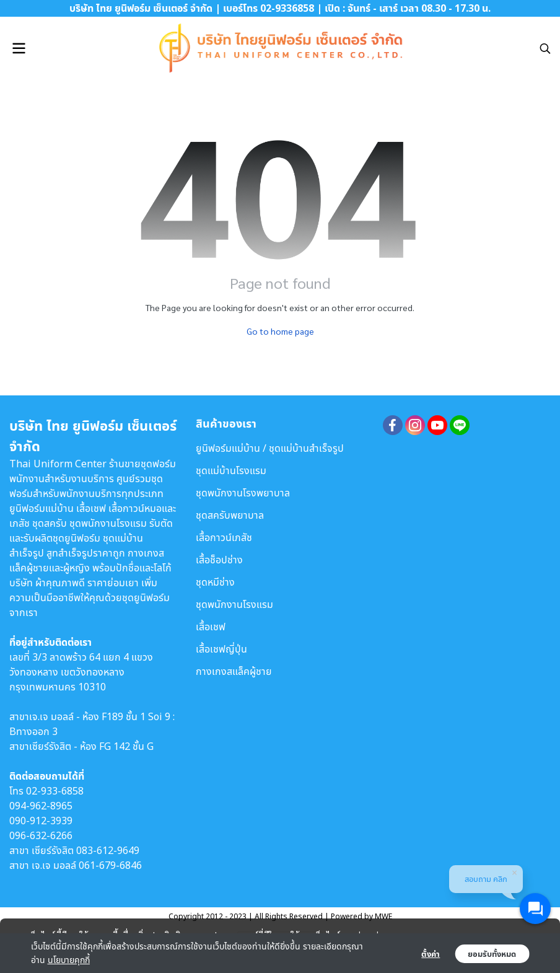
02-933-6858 (55, 791)
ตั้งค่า (431, 954)
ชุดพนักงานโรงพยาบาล (243, 493)
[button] (545, 48)
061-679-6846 (110, 865)
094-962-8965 (41, 806)
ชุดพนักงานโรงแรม (234, 604)
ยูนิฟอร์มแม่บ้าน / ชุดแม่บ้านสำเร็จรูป (270, 448)
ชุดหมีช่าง (215, 582)
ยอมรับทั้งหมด (492, 954)
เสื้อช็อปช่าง (219, 560)
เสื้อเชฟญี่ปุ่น (221, 649)
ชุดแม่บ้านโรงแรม (231, 470)
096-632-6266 (41, 835)
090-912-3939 (41, 821)
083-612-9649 (108, 850)
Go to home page (280, 331)
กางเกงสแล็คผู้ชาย (234, 671)
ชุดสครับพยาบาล (230, 515)
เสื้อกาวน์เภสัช (224, 537)
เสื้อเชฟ (211, 627)
